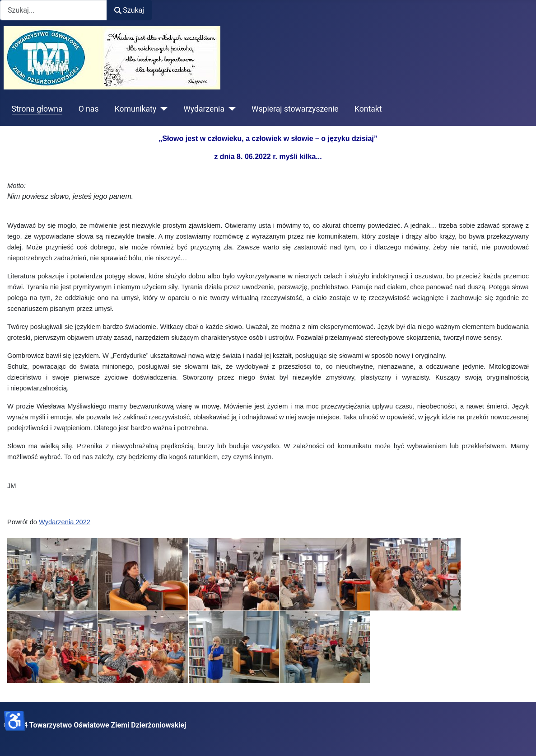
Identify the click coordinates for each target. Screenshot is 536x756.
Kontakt (368, 109)
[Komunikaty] (162, 109)
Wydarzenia (204, 109)
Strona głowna (37, 109)
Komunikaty (136, 109)
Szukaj (129, 10)
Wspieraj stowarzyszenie (295, 109)
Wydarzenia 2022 (65, 522)
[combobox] (54, 10)
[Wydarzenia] (230, 109)
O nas (89, 109)
